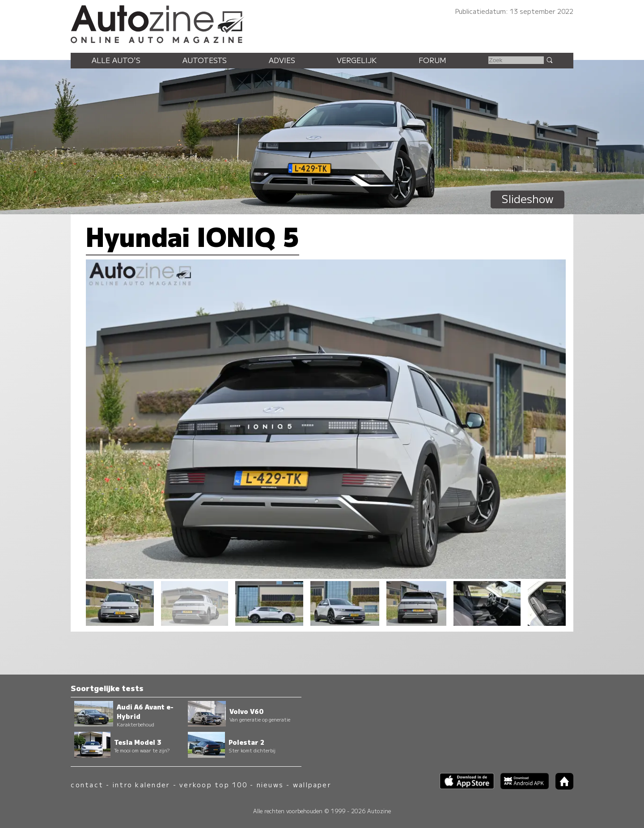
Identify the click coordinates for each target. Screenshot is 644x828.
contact (87, 784)
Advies (282, 60)
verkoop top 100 (213, 784)
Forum (432, 60)
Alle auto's (116, 60)
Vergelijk (357, 60)
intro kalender (141, 784)
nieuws (270, 784)
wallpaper (312, 784)
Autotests (205, 60)
